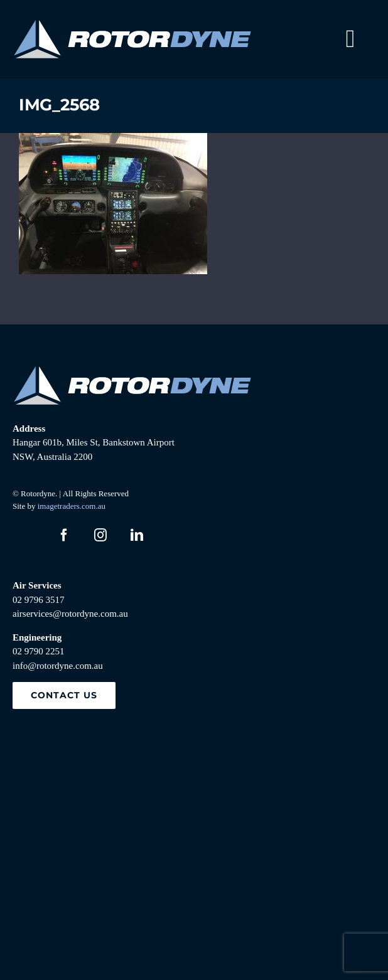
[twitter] (28, 535)
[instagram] (100, 535)
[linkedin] (137, 535)
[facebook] (64, 535)
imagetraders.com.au (72, 506)
